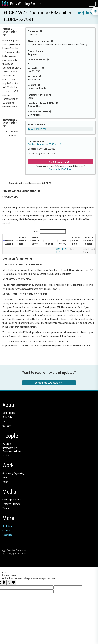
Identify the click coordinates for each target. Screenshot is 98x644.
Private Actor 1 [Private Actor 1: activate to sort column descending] (9, 242)
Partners (7, 444)
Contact (6, 530)
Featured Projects (11, 504)
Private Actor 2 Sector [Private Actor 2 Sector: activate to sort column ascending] (89, 241)
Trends (6, 508)
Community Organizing (13, 473)
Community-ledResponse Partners (12, 450)
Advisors (7, 455)
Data (5, 478)
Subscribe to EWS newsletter (49, 383)
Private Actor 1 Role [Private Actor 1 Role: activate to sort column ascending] (22, 241)
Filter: (49, 232)
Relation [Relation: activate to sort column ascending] (49, 244)
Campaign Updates (11, 500)
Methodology (9, 413)
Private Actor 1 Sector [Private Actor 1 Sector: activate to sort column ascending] (35, 241)
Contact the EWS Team (60, 169)
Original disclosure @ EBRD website (45, 144)
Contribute (7, 526)
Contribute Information (61, 162)
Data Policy (8, 417)
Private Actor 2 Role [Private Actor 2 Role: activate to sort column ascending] (76, 241)
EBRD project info (37, 129)
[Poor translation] (11, 583)
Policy (5, 482)
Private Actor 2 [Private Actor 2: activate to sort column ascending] (63, 242)
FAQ (4, 422)
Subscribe (7, 535)
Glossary (6, 426)
